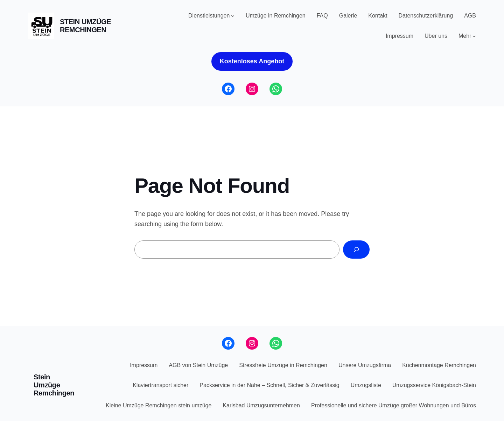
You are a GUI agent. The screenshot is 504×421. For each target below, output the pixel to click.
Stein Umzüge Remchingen (85, 26)
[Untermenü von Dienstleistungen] (233, 16)
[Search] (356, 250)
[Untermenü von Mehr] (474, 36)
